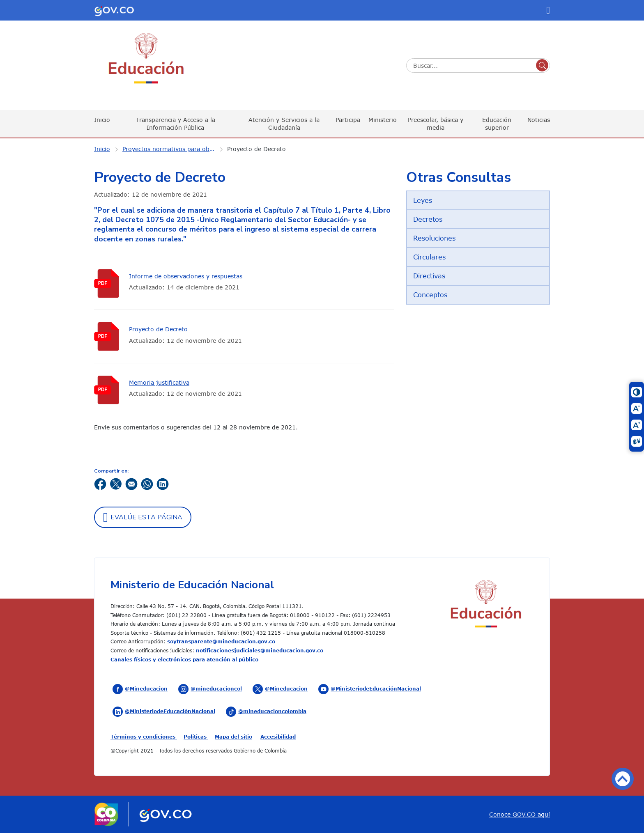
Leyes (423, 200)
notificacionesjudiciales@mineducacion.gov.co (260, 650)
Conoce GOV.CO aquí (520, 814)
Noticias (539, 120)
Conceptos (430, 295)
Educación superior (497, 123)
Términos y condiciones (144, 737)
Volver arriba (623, 779)
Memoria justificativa (159, 382)
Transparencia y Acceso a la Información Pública (176, 123)
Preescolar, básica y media (436, 123)
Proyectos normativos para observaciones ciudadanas (174, 149)
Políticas (196, 737)
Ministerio (383, 120)
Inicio (102, 120)
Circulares (429, 257)
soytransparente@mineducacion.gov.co (221, 641)
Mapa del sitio (233, 737)
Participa (348, 120)
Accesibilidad (278, 737)
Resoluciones (434, 238)
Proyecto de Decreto (256, 149)
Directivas (429, 276)
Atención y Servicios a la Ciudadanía (284, 123)
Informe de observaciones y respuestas (186, 276)
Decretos (428, 219)
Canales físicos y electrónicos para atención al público (184, 659)
